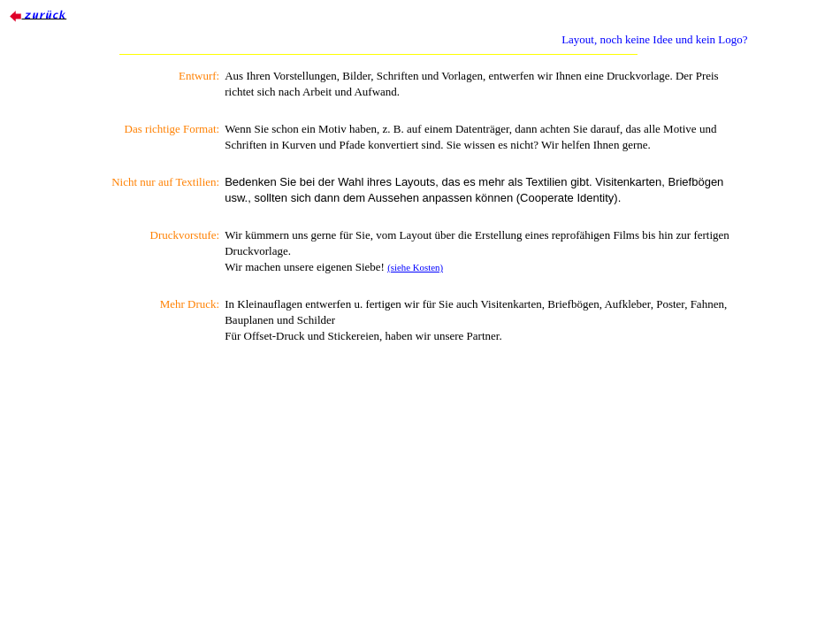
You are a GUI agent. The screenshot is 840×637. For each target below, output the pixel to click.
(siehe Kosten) (415, 267)
